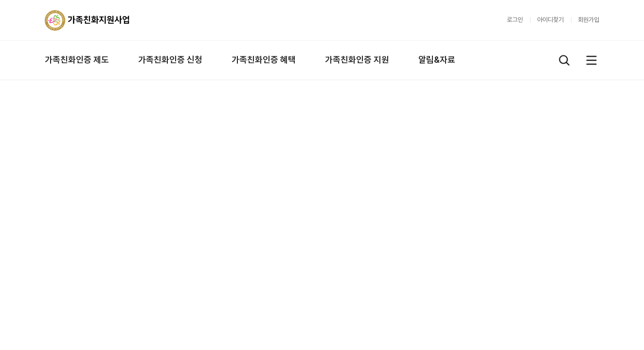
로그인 (515, 20)
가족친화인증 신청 (170, 60)
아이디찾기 (550, 20)
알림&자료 (437, 60)
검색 (564, 60)
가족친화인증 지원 (357, 60)
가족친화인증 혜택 (264, 60)
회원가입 (589, 20)
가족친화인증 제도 (77, 60)
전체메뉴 (591, 60)
